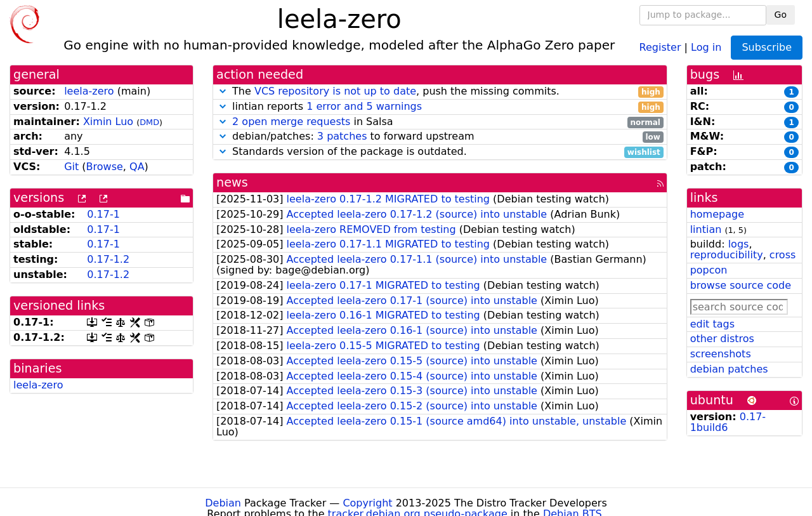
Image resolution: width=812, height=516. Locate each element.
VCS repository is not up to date (335, 91)
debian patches (729, 369)
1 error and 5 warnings (364, 106)
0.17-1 (103, 214)
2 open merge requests (291, 122)
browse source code (741, 285)
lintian (706, 229)
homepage (717, 214)
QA (137, 167)
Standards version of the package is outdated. (440, 152)
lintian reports (440, 107)
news (232, 182)
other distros (722, 339)
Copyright (367, 503)
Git (71, 167)
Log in (706, 47)
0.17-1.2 (108, 259)
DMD (149, 122)
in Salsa (440, 122)
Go (781, 15)
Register (660, 47)
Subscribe (767, 47)
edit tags (712, 324)
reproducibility (727, 255)
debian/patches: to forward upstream (440, 137)
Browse (105, 167)
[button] (223, 91)
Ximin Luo (108, 122)
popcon (709, 270)
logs (739, 244)
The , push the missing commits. (440, 92)
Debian (223, 503)
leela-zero (89, 91)
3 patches (342, 136)
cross (783, 255)
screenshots (721, 354)
